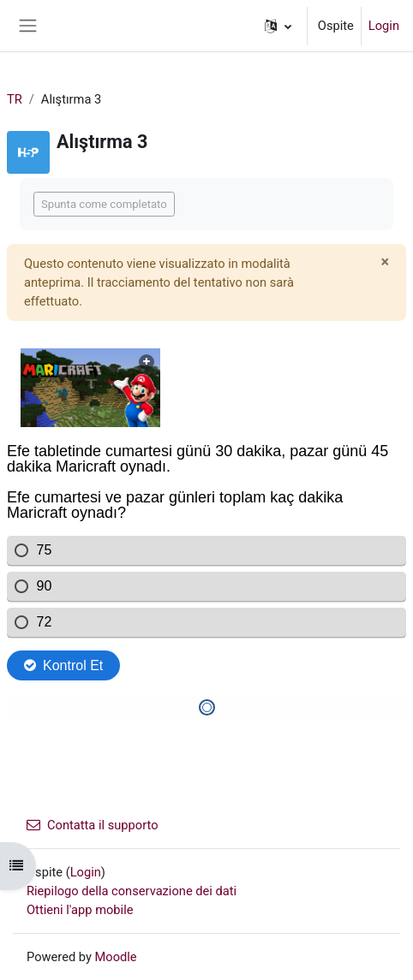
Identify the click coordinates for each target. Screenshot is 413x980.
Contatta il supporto (93, 825)
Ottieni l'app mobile (80, 910)
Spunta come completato (104, 204)
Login (384, 26)
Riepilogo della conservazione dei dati (132, 891)
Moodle (116, 957)
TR (15, 99)
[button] (278, 26)
